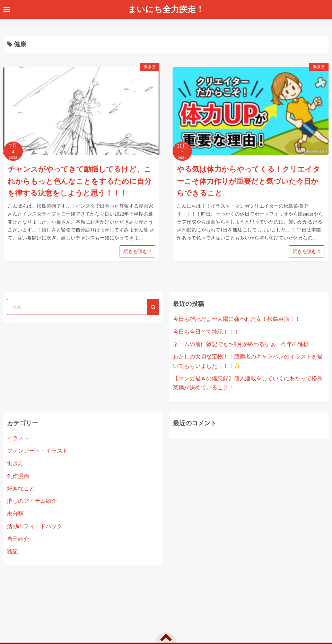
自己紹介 (18, 539)
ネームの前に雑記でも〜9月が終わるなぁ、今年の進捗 (241, 344)
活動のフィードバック (35, 526)
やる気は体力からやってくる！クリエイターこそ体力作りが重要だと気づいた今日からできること (248, 181)
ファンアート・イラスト (37, 451)
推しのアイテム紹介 (32, 501)
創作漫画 (18, 476)
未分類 (15, 514)
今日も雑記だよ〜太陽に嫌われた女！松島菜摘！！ (237, 319)
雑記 (12, 551)
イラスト (18, 438)
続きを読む (138, 251)
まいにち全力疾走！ (166, 9)
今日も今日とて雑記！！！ (206, 332)
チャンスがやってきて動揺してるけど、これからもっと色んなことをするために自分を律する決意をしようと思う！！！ (80, 181)
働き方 (150, 67)
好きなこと (21, 488)
